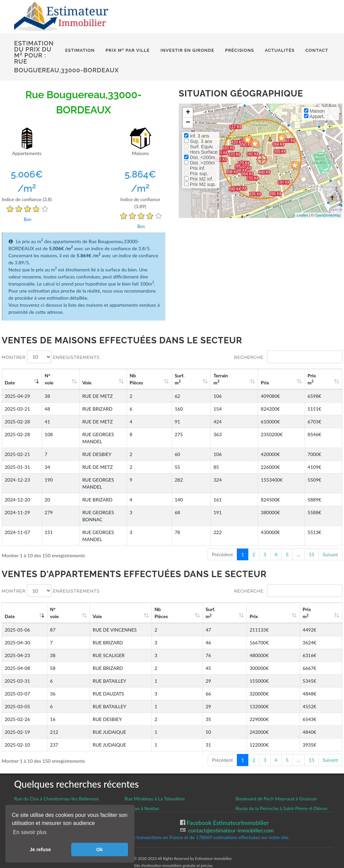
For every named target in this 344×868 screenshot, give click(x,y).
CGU (20, 802)
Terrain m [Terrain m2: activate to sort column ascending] (244, 379)
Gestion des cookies (40, 794)
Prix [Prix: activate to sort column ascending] (280, 383)
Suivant (330, 526)
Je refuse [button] (40, 850)
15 (311, 526)
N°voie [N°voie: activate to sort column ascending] (52, 379)
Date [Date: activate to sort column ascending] (10, 383)
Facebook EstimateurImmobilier (227, 795)
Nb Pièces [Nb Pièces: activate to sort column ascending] (175, 379)
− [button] (188, 123)
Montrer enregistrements (51, 357)
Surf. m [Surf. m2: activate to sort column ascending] (210, 379)
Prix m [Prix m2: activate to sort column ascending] (318, 379)
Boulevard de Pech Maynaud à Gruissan (276, 770)
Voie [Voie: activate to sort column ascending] (83, 383)
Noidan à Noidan (142, 780)
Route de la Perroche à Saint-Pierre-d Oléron (281, 780)
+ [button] (188, 113)
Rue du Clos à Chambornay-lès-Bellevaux (56, 770)
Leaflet (302, 215)
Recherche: (288, 357)
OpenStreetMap (328, 215)
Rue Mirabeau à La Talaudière (155, 770)
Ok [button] (100, 850)
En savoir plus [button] (30, 832)
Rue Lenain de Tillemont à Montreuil (51, 780)
